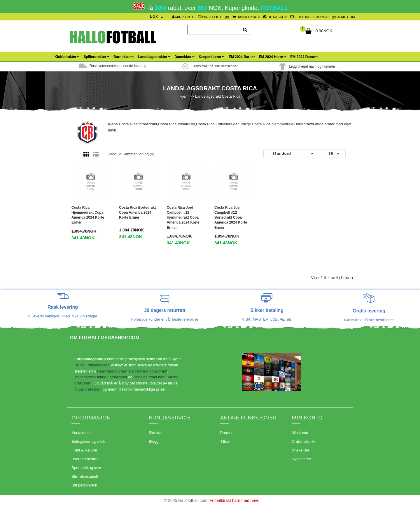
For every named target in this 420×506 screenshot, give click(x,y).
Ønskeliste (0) (214, 17)
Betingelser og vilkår (89, 441)
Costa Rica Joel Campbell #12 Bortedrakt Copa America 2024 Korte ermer (231, 218)
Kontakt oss (81, 433)
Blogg (154, 441)
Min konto (183, 17)
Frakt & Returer (84, 450)
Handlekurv (246, 17)
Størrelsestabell (85, 476)
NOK (154, 17)
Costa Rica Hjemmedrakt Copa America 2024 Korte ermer (88, 215)
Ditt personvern (84, 485)
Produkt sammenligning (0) (132, 154)
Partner (226, 433)
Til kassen (275, 17)
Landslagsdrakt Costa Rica (218, 96)
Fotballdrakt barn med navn (235, 500)
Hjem (184, 96)
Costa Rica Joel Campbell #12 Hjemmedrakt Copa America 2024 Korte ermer (183, 218)
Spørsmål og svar (86, 468)
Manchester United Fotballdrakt (101, 377)
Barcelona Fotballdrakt (148, 371)
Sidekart (156, 433)
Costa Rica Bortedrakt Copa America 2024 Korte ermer (137, 212)
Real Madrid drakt (112, 371)
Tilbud (225, 441)
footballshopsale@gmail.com (323, 17)
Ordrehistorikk (303, 441)
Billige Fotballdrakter (91, 365)
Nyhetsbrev (301, 459)
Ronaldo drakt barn (149, 377)
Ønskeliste (301, 450)
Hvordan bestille (85, 459)
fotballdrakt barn (88, 389)
